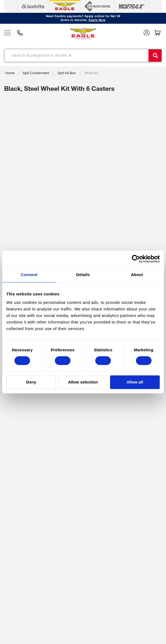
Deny (31, 382)
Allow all (135, 382)
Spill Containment (36, 73)
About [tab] (137, 275)
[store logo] (83, 34)
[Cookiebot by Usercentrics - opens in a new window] (136, 259)
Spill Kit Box (67, 73)
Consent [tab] (29, 275)
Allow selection (83, 382)
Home (10, 73)
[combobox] (83, 55)
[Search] (155, 56)
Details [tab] (83, 275)
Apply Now (97, 20)
